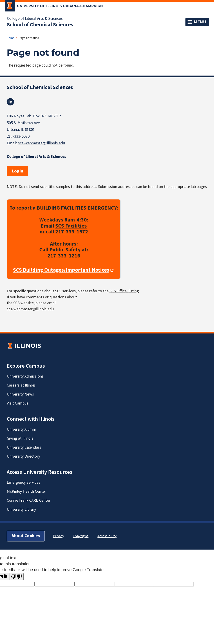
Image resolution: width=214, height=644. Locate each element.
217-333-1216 (64, 256)
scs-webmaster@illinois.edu (41, 143)
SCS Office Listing (124, 291)
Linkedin (10, 102)
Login (17, 171)
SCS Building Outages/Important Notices (61, 270)
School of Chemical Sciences (40, 25)
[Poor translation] (16, 577)
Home (11, 38)
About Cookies (26, 536)
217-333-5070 (18, 136)
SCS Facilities (71, 226)
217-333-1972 (72, 232)
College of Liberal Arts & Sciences (35, 19)
